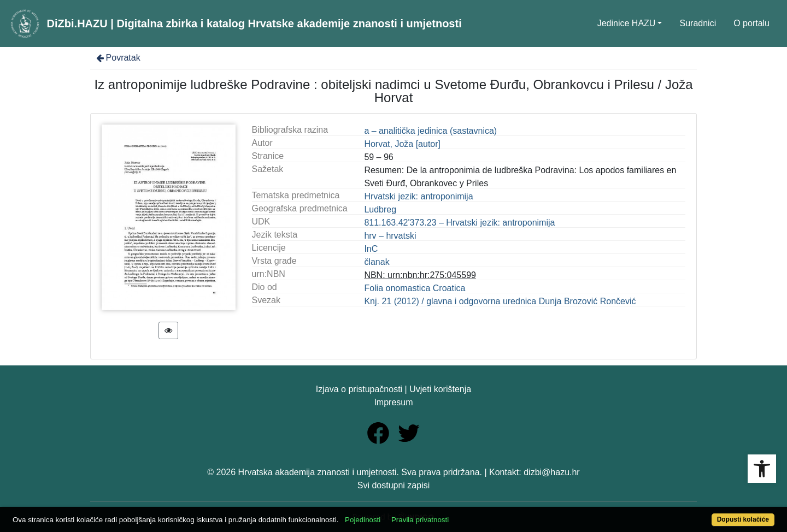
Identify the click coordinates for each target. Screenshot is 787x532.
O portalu (751, 23)
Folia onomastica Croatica (415, 288)
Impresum (393, 402)
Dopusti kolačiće (743, 519)
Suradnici (698, 23)
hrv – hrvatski (390, 236)
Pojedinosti (363, 520)
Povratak (118, 58)
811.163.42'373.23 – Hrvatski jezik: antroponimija (459, 223)
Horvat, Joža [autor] (402, 144)
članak (377, 262)
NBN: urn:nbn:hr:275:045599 (420, 275)
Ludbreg (380, 209)
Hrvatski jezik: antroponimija (418, 196)
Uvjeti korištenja (440, 389)
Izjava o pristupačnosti (359, 389)
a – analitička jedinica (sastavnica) (430, 131)
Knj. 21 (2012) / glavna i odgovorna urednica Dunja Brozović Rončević (500, 301)
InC (371, 249)
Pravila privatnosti (420, 520)
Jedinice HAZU (627, 23)
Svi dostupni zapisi (394, 485)
